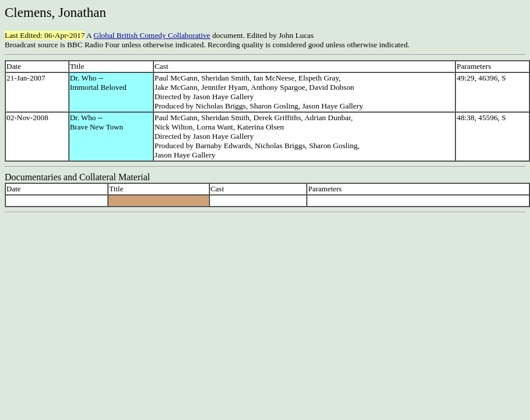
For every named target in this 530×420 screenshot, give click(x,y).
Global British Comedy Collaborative (152, 35)
